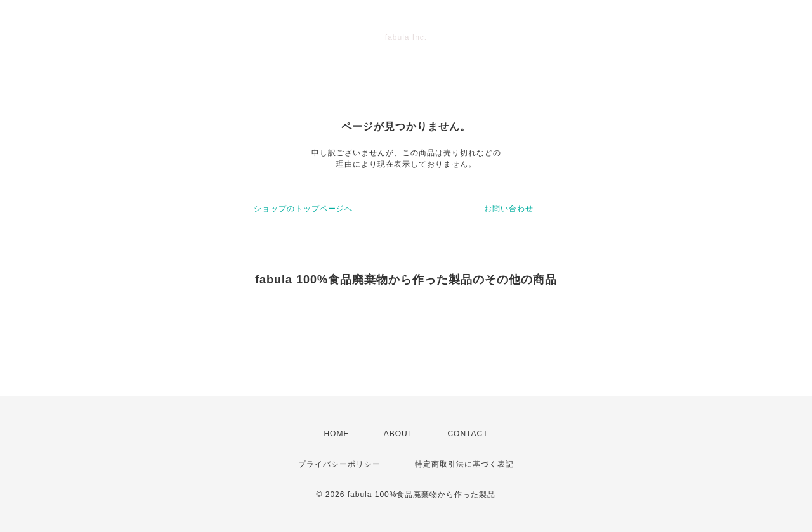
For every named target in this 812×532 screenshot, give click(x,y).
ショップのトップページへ (303, 209)
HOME (336, 434)
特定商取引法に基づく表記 (464, 464)
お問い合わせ (509, 209)
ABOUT (398, 434)
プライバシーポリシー (339, 464)
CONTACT (468, 434)
